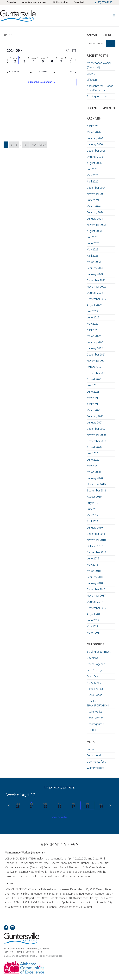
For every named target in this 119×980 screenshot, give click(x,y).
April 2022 (93, 330)
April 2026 (93, 126)
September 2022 (97, 299)
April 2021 (93, 404)
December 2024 (96, 188)
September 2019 (97, 491)
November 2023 (96, 225)
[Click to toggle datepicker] (15, 50)
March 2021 (94, 410)
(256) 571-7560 (104, 3)
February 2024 (95, 212)
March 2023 (94, 262)
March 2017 (94, 633)
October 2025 (95, 157)
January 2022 (95, 348)
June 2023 (93, 243)
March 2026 (94, 132)
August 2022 (94, 305)
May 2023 (93, 250)
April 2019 (93, 521)
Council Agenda (96, 664)
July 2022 (92, 311)
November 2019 (96, 484)
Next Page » (39, 145)
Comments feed (96, 762)
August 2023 (94, 231)
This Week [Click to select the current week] (43, 72)
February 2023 (95, 268)
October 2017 (95, 602)
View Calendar (59, 817)
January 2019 (95, 528)
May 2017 (93, 627)
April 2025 (93, 182)
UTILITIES (93, 730)
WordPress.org (95, 768)
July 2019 (92, 503)
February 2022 (95, 342)
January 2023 (95, 274)
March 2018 (94, 571)
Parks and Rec (95, 689)
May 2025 (93, 175)
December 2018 (96, 534)
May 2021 (93, 398)
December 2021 (96, 355)
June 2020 (93, 460)
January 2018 (95, 583)
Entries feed (94, 755)
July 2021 (92, 386)
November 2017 (96, 596)
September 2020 (97, 441)
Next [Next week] (73, 72)
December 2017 (96, 589)
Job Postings (95, 670)
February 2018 (95, 577)
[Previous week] (7, 60)
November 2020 (96, 435)
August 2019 (94, 497)
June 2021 (93, 392)
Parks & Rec (94, 683)
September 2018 (97, 552)
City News (93, 658)
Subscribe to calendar (40, 82)
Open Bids (93, 676)
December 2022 (96, 280)
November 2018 (96, 540)
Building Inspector (97, 97)
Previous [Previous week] (14, 72)
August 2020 (94, 447)
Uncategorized (95, 724)
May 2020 (93, 466)
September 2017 (97, 608)
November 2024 (96, 194)
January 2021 (95, 423)
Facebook (6, 928)
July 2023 (92, 237)
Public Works (94, 712)
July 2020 (92, 453)
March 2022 (94, 336)
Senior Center (95, 718)
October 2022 (95, 293)
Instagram (13, 928)
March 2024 (94, 206)
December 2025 (96, 151)
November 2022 (96, 287)
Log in (90, 749)
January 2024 (95, 219)
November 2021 (96, 361)
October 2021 (95, 367)
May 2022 (93, 324)
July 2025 (92, 169)
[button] (114, 15)
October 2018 (95, 546)
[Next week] (76, 60)
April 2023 (93, 256)
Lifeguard (92, 80)
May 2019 (93, 515)
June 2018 (93, 559)
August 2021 (94, 379)
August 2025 (94, 163)
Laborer (91, 74)
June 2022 (93, 318)
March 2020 (94, 472)
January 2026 (95, 144)
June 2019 (93, 509)
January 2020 (95, 478)
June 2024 (93, 200)
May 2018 (93, 565)
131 (26, 144)
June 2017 (93, 620)
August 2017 (94, 614)
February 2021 (95, 416)
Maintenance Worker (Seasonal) (25, 853)
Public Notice (95, 695)
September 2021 (97, 373)
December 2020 (96, 429)
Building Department (99, 652)
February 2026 (95, 138)
